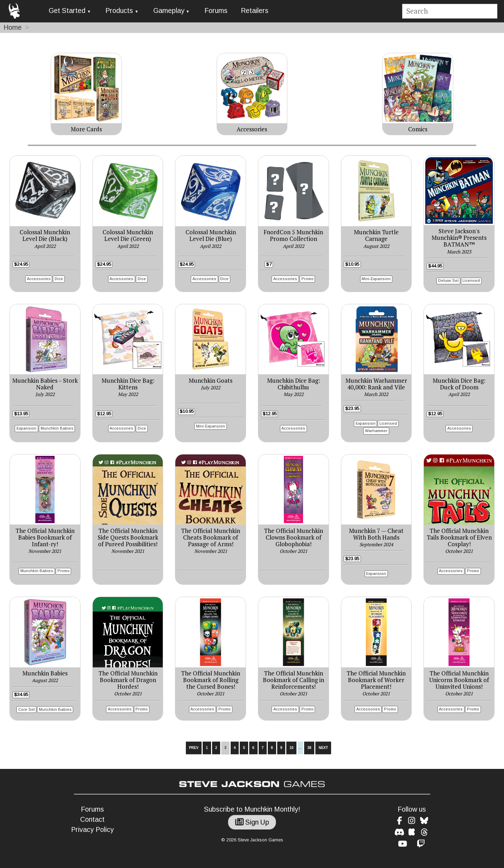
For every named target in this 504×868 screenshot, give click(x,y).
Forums (216, 11)
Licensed (471, 280)
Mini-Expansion (376, 279)
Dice (59, 279)
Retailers (255, 11)
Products (119, 11)
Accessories (39, 279)
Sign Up (252, 822)
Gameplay (169, 11)
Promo (307, 279)
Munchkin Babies (57, 428)
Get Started (67, 11)
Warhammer (376, 431)
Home (13, 27)
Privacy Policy (92, 830)
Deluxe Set (448, 280)
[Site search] (450, 11)
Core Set (26, 709)
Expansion (26, 428)
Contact (92, 820)
